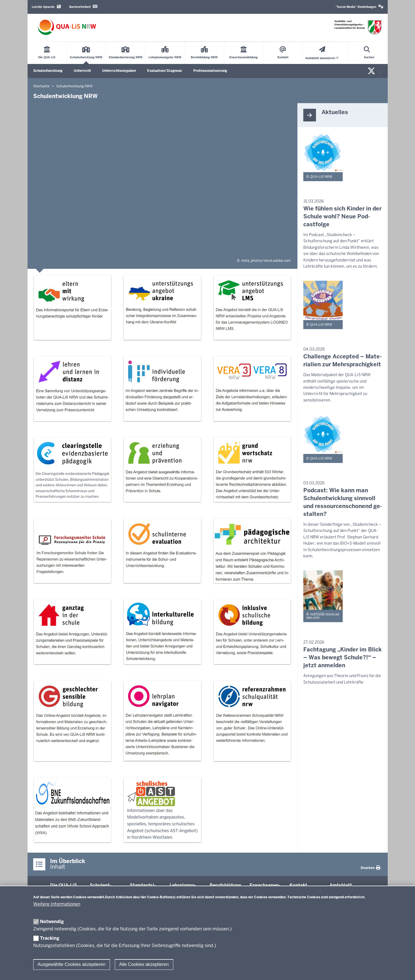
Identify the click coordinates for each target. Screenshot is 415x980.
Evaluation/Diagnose (165, 71)
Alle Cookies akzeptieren (144, 964)
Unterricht (82, 71)
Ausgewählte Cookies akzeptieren (72, 964)
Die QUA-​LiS (64, 885)
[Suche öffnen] (369, 53)
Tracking (50, 938)
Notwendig (52, 922)
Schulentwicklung (48, 71)
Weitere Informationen (57, 904)
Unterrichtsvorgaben (119, 71)
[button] (360, 7)
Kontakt (298, 885)
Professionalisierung (210, 71)
